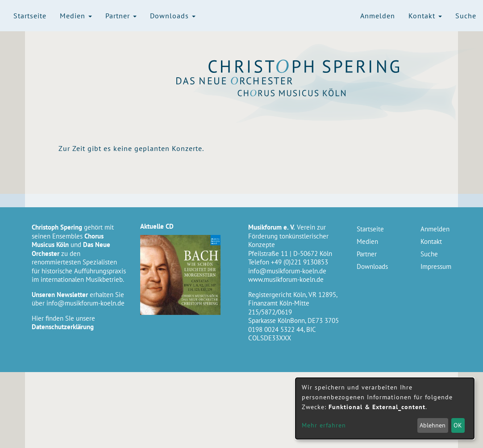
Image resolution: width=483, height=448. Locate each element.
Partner (121, 16)
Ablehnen (433, 425)
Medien (76, 16)
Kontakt (425, 16)
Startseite (30, 16)
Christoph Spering (304, 66)
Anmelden (378, 16)
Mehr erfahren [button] (324, 425)
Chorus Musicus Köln (304, 92)
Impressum (436, 266)
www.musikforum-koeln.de (286, 279)
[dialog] (385, 408)
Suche (466, 16)
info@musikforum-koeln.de (85, 303)
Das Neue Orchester (304, 81)
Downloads (173, 16)
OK (458, 425)
